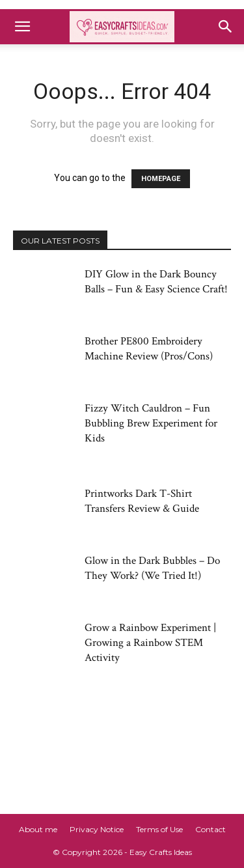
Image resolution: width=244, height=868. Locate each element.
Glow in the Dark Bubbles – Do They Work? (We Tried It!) (152, 568)
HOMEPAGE (161, 179)
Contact (210, 829)
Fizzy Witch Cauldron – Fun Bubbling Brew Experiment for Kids (151, 423)
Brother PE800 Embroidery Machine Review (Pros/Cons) (149, 349)
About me (38, 829)
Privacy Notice (97, 829)
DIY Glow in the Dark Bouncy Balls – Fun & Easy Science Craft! (156, 282)
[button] (22, 27)
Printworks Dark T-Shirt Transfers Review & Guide (142, 501)
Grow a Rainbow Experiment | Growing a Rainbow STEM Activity (150, 643)
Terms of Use (159, 829)
